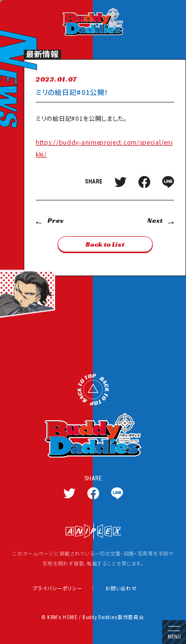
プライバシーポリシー (57, 588)
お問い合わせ (121, 588)
